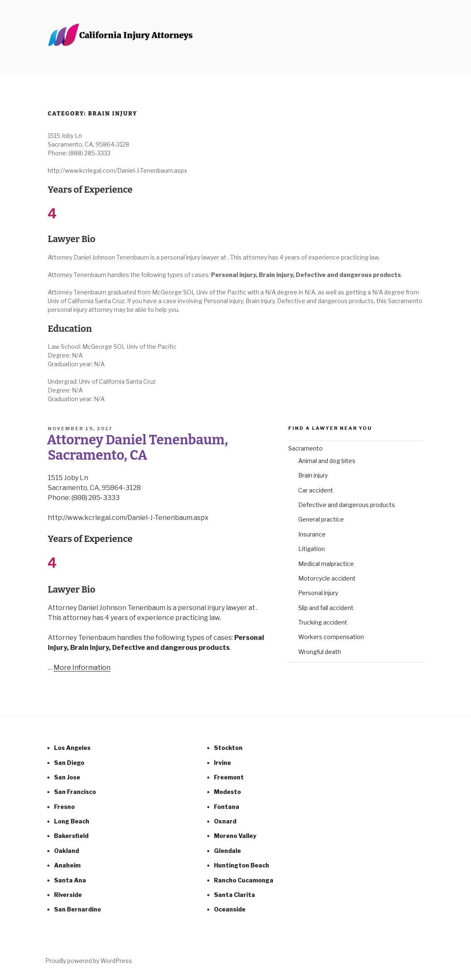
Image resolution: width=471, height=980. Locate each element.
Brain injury (313, 475)
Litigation (312, 549)
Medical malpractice (326, 564)
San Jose (67, 777)
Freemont (229, 777)
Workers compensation (331, 637)
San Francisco (75, 792)
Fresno (64, 807)
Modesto (227, 792)
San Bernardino (77, 909)
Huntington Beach (242, 865)
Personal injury (318, 593)
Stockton (228, 748)
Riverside (68, 895)
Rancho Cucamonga (244, 880)
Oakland (66, 851)
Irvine (222, 763)
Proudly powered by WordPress (89, 961)
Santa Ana (70, 880)
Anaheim (67, 865)
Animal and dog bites (327, 461)
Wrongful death (320, 652)
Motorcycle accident (327, 578)
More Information (82, 668)
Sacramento (305, 448)
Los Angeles (72, 748)
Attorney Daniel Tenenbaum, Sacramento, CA (137, 447)
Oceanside (230, 909)
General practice (321, 519)
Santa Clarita (234, 895)
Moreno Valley (235, 836)
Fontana (227, 807)
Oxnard (225, 821)
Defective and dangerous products (347, 505)
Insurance (312, 534)
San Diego (69, 763)
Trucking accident (323, 622)
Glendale (227, 851)
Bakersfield (71, 836)
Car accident (316, 490)
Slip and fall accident (326, 608)
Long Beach (72, 821)
